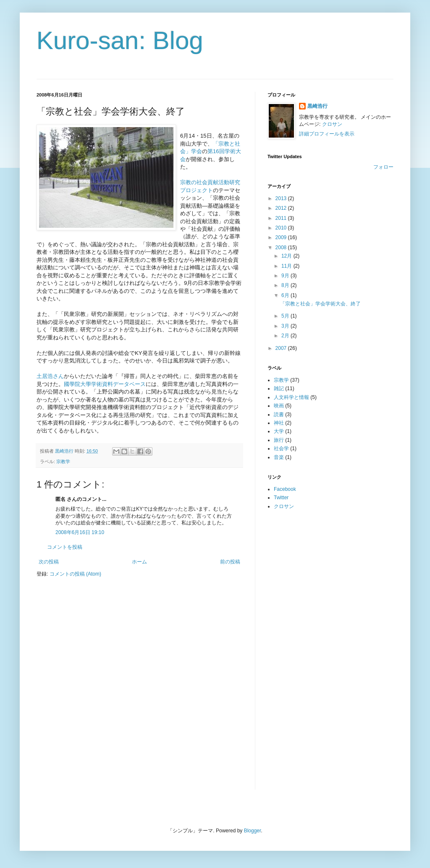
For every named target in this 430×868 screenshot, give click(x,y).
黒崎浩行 (317, 106)
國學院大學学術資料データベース (105, 384)
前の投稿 (230, 562)
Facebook (285, 489)
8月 (286, 285)
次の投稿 (49, 562)
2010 (282, 228)
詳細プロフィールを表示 (327, 134)
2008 (282, 248)
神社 (279, 423)
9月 (286, 276)
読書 (279, 414)
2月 (286, 336)
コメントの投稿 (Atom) (75, 574)
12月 (287, 256)
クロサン (332, 124)
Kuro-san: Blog (120, 40)
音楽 (279, 457)
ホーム (139, 562)
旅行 (279, 440)
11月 (287, 266)
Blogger (253, 831)
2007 (282, 348)
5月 (286, 316)
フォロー (383, 167)
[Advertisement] (301, 649)
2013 (282, 198)
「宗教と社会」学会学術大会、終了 (320, 304)
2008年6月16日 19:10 (80, 532)
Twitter (281, 498)
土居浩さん (50, 376)
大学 (279, 431)
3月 (286, 326)
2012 (282, 208)
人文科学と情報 (291, 397)
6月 (286, 295)
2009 (282, 237)
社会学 (281, 448)
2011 (282, 218)
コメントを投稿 (65, 547)
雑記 (279, 388)
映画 (279, 406)
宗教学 (63, 461)
